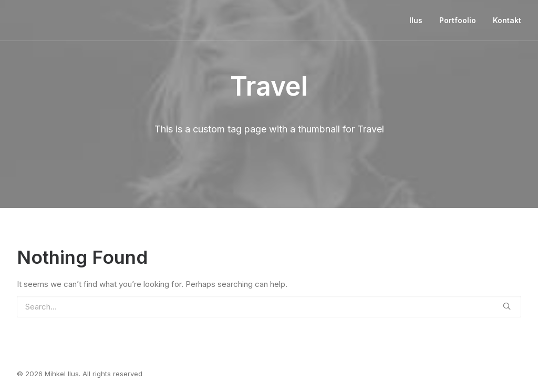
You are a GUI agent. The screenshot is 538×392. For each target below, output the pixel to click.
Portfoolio (458, 20)
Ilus (416, 20)
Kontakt (507, 20)
